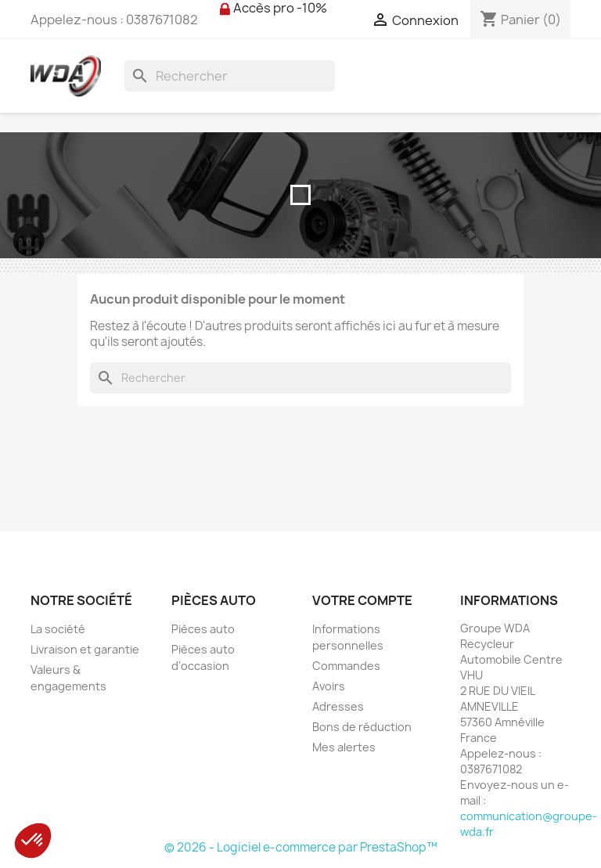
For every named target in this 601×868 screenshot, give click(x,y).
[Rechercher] (230, 76)
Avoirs (329, 686)
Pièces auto (203, 629)
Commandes (346, 666)
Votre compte (362, 600)
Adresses (338, 706)
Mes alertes (344, 747)
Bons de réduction (362, 727)
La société (58, 629)
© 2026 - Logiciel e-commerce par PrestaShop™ (301, 847)
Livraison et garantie (85, 649)
